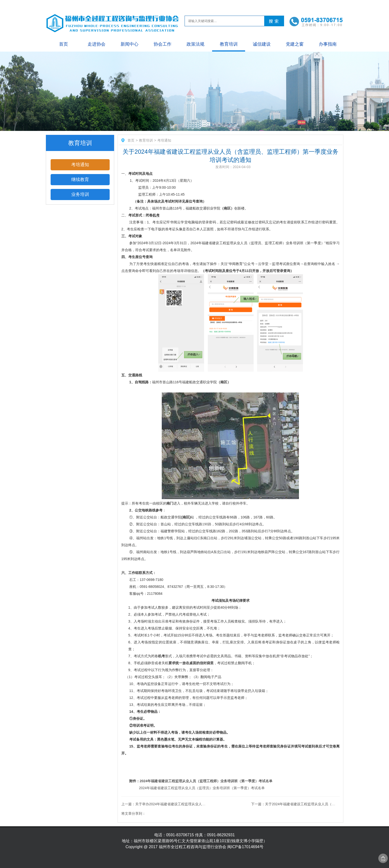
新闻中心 (130, 44)
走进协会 (97, 44)
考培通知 (80, 165)
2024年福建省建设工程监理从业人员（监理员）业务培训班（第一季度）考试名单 (202, 788)
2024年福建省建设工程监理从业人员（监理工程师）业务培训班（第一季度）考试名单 (206, 781)
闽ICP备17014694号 (245, 847)
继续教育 (80, 180)
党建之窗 (295, 44)
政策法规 (195, 44)
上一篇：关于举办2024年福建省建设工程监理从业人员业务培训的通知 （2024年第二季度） (192, 804)
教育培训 (229, 44)
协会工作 (162, 44)
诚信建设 (262, 44)
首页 (64, 44)
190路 (207, 524)
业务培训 (80, 194)
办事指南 (328, 44)
